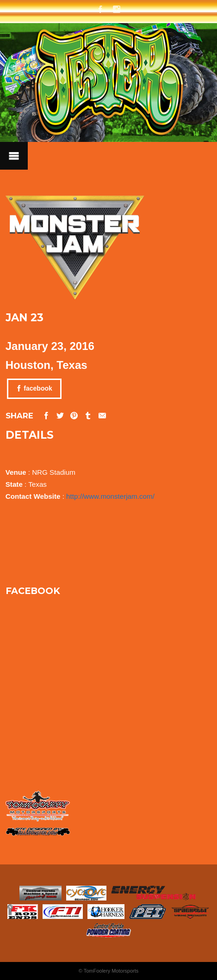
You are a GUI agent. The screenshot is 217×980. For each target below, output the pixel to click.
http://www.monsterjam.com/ (110, 496)
